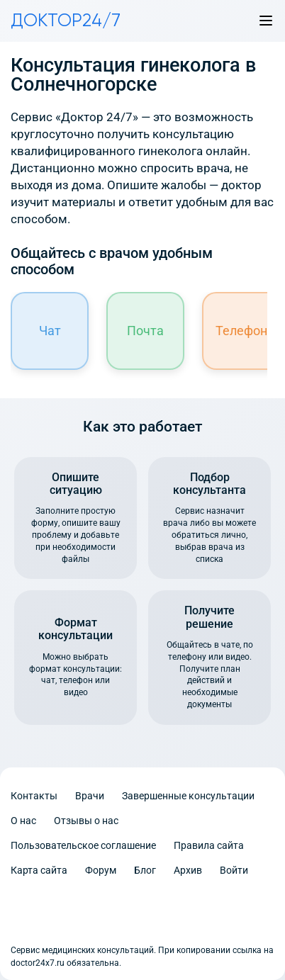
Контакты (34, 796)
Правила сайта (209, 845)
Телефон (241, 331)
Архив (188, 870)
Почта (145, 331)
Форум (101, 870)
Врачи (90, 796)
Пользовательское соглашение (83, 845)
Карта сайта (39, 870)
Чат (50, 331)
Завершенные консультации (188, 796)
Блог (145, 870)
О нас (23, 821)
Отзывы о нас (86, 821)
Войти (234, 870)
